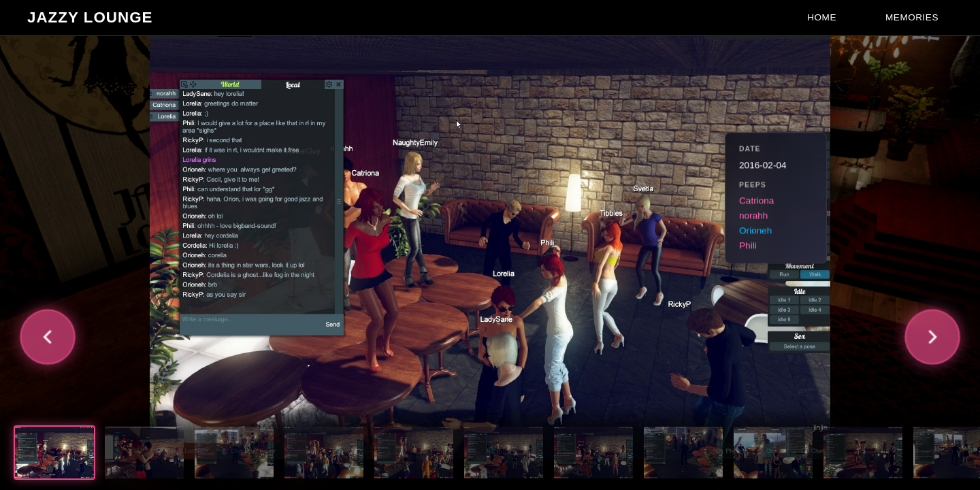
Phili (748, 246)
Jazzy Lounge (90, 17)
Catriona (756, 201)
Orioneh (755, 231)
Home (822, 17)
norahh (753, 216)
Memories (912, 17)
